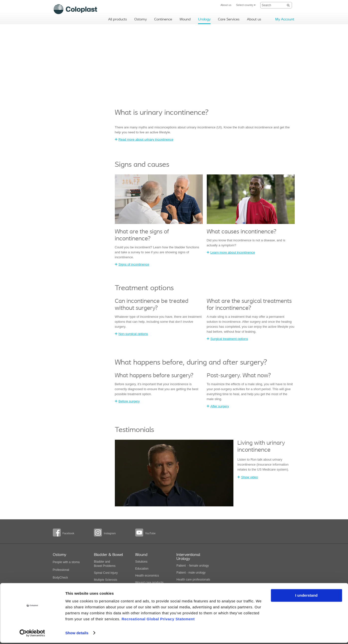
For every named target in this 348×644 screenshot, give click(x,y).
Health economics (147, 576)
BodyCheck (60, 578)
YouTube (150, 533)
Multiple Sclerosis (105, 580)
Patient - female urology (193, 566)
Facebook (68, 533)
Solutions (141, 562)
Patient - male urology (191, 573)
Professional (61, 570)
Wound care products (149, 583)
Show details (77, 634)
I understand (306, 597)
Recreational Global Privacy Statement (158, 620)
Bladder (99, 562)
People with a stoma (66, 562)
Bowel (98, 566)
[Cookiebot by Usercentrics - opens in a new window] (32, 634)
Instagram (110, 533)
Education (142, 569)
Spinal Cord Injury (106, 573)
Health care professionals (193, 580)
